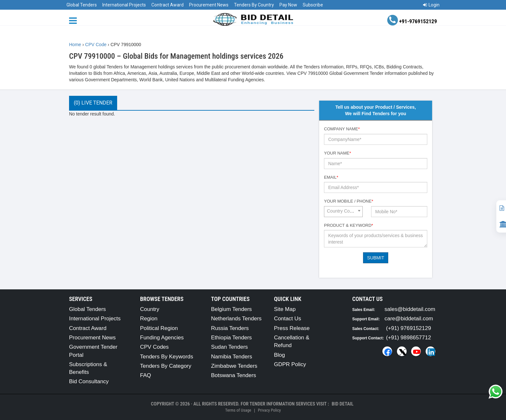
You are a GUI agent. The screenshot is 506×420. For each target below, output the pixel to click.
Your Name (338, 153)
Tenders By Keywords (167, 357)
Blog (279, 355)
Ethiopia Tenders (231, 338)
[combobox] (343, 212)
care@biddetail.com (409, 319)
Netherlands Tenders (236, 319)
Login (431, 5)
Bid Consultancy (89, 381)
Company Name (342, 129)
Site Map (285, 309)
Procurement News (209, 5)
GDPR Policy (290, 364)
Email (331, 177)
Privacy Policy (269, 410)
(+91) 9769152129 (408, 328)
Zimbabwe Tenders (234, 366)
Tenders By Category (166, 366)
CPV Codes (154, 347)
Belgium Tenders (231, 309)
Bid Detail (343, 404)
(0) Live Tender (93, 103)
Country (150, 309)
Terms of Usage (238, 410)
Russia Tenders (230, 328)
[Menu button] (75, 20)
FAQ (146, 375)
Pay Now (288, 5)
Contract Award (167, 5)
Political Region (159, 328)
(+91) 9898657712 (408, 338)
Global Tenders (82, 5)
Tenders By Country (254, 5)
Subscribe (313, 5)
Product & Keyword (349, 225)
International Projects (124, 5)
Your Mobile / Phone (349, 201)
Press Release (292, 328)
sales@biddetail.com (410, 309)
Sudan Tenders (229, 347)
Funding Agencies (162, 338)
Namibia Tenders (232, 357)
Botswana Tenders (234, 375)
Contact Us (288, 319)
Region (149, 319)
